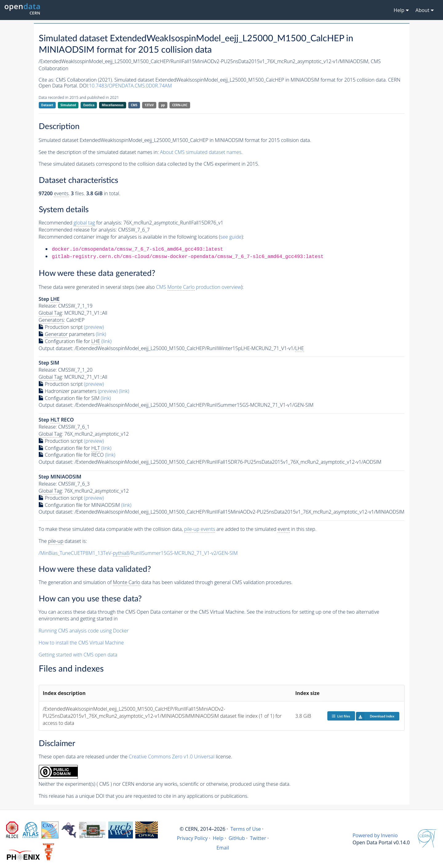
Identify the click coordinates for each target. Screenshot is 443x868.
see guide (231, 237)
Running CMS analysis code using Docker (84, 631)
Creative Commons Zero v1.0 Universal (172, 757)
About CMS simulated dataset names (201, 152)
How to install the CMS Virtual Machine (81, 643)
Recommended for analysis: (80, 223)
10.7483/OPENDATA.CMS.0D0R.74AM (130, 86)
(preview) (94, 327)
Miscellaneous (113, 105)
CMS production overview (198, 287)
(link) (101, 334)
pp (163, 105)
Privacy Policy (192, 838)
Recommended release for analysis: (78, 230)
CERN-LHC (180, 105)
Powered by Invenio (375, 835)
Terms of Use (246, 829)
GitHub (237, 838)
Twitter (258, 838)
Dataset (47, 105)
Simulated (68, 105)
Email (223, 848)
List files (341, 716)
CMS (134, 105)
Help (218, 838)
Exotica (89, 105)
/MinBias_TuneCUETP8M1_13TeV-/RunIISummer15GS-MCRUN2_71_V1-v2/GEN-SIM (138, 553)
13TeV (149, 105)
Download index (375, 716)
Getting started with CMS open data (78, 655)
